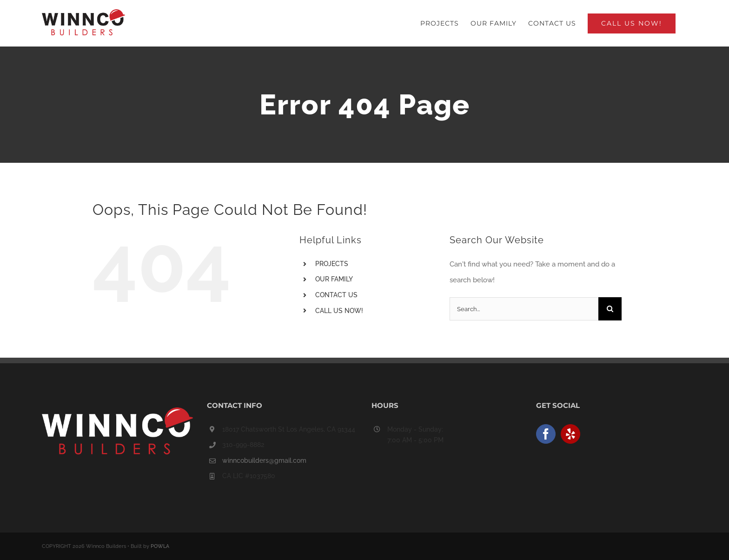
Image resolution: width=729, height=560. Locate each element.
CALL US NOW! (339, 311)
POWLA (160, 546)
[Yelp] (570, 434)
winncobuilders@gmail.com (264, 460)
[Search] (610, 309)
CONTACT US (336, 295)
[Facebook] (546, 434)
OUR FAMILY (334, 279)
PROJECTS (332, 264)
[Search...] (524, 309)
